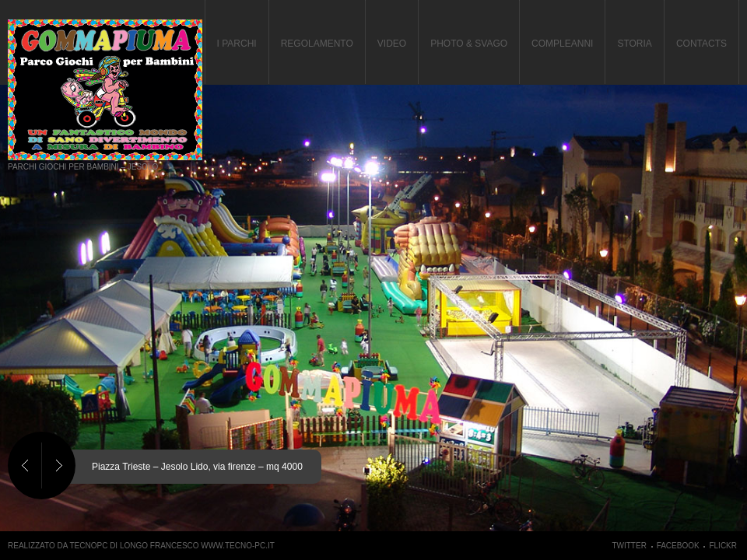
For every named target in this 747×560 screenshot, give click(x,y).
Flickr (723, 546)
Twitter (629, 546)
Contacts (701, 44)
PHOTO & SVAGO (469, 44)
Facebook (678, 546)
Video (392, 44)
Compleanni (562, 44)
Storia (634, 44)
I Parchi (237, 44)
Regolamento (317, 44)
